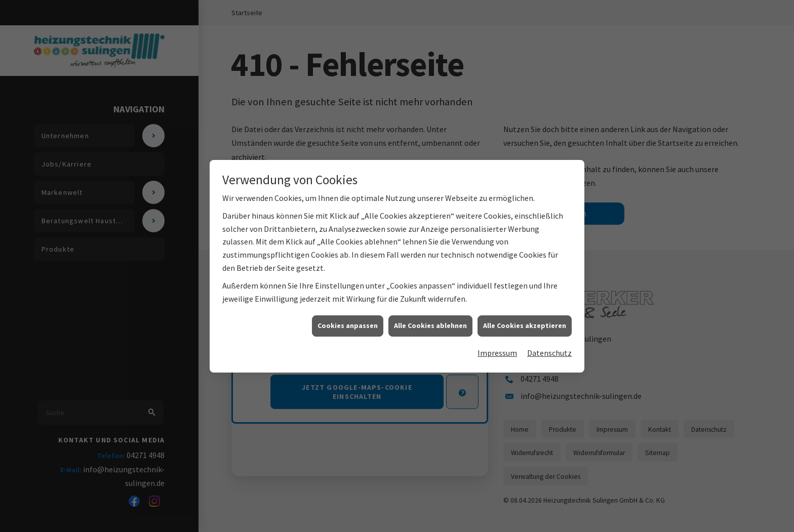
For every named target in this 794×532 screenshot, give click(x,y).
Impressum (497, 353)
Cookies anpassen (348, 326)
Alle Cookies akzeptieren (525, 326)
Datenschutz (549, 353)
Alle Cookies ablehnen (430, 326)
